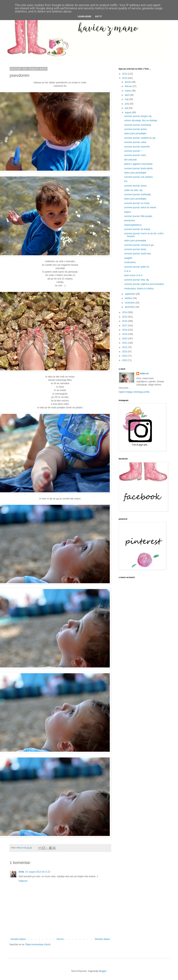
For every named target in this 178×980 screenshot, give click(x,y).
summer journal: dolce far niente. (140, 207)
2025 (125, 360)
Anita (21, 872)
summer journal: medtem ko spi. (140, 138)
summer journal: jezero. (136, 129)
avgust (128, 112)
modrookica (130, 262)
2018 (125, 330)
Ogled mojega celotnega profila (134, 392)
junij (127, 104)
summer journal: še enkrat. (137, 229)
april (127, 95)
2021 (125, 343)
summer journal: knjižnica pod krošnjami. (144, 284)
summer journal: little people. (138, 216)
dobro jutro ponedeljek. (136, 199)
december (130, 307)
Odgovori (23, 881)
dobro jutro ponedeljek (135, 133)
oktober (129, 298)
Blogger (103, 971)
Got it (98, 17)
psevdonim (130, 221)
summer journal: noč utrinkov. (139, 177)
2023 (125, 352)
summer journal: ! (133, 151)
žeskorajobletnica (133, 225)
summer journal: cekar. (135, 142)
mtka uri (144, 374)
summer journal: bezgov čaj (138, 116)
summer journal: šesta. (135, 249)
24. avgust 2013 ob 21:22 (38, 872)
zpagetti (128, 258)
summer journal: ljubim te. (137, 267)
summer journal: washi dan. (138, 254)
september (130, 294)
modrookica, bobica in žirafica (139, 289)
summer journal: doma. (136, 186)
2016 (125, 321)
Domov (60, 939)
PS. (126, 181)
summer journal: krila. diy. (137, 280)
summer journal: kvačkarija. (138, 194)
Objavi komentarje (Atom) (38, 944)
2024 (125, 356)
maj (127, 99)
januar (128, 82)
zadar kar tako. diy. (134, 190)
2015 (125, 317)
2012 (125, 74)
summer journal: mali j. (135, 155)
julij (127, 108)
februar (129, 86)
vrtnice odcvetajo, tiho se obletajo (141, 120)
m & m (127, 271)
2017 (125, 326)
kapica (127, 212)
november (130, 303)
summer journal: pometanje (138, 125)
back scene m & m (133, 275)
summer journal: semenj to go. (139, 245)
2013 (125, 78)
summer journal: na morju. (137, 203)
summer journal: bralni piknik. (139, 168)
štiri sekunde (130, 160)
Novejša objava (18, 939)
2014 (125, 312)
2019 (125, 334)
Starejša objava (102, 939)
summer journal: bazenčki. (137, 147)
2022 (125, 347)
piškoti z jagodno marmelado (138, 164)
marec (128, 91)
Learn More (85, 17)
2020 (125, 339)
